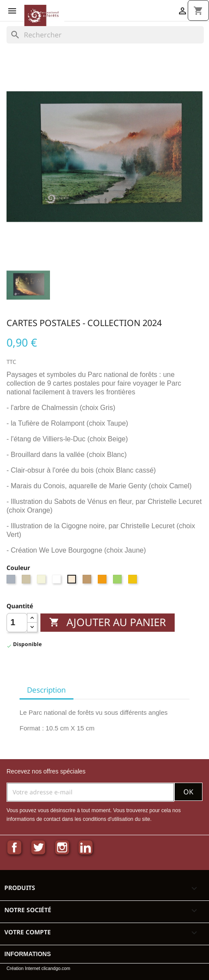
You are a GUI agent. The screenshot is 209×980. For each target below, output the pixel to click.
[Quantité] (17, 623)
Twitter (38, 847)
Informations (28, 954)
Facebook (14, 847)
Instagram (62, 847)
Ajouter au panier (108, 622)
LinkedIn (86, 847)
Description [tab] (46, 690)
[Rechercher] (105, 35)
